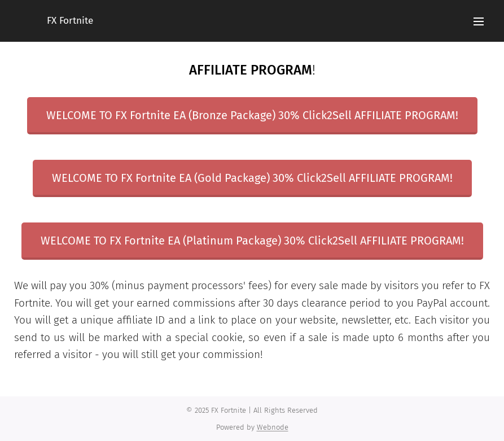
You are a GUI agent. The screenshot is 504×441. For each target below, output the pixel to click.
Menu (479, 21)
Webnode (273, 427)
